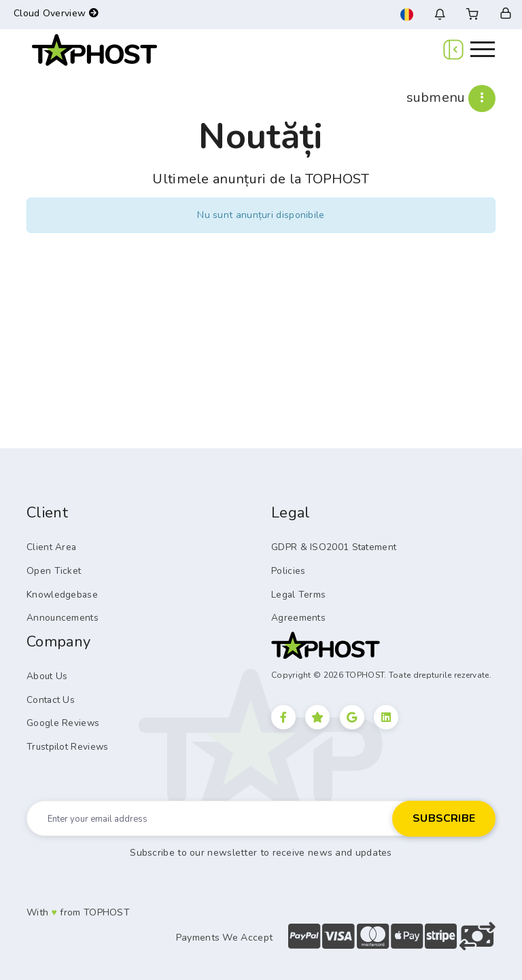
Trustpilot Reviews (66, 742)
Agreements (297, 615)
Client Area (50, 547)
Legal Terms (297, 593)
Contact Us (49, 696)
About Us (46, 673)
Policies (288, 570)
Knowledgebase (61, 593)
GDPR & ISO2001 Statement (330, 547)
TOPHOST (107, 907)
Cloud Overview (56, 13)
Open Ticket (51, 570)
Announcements (60, 615)
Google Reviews (62, 719)
